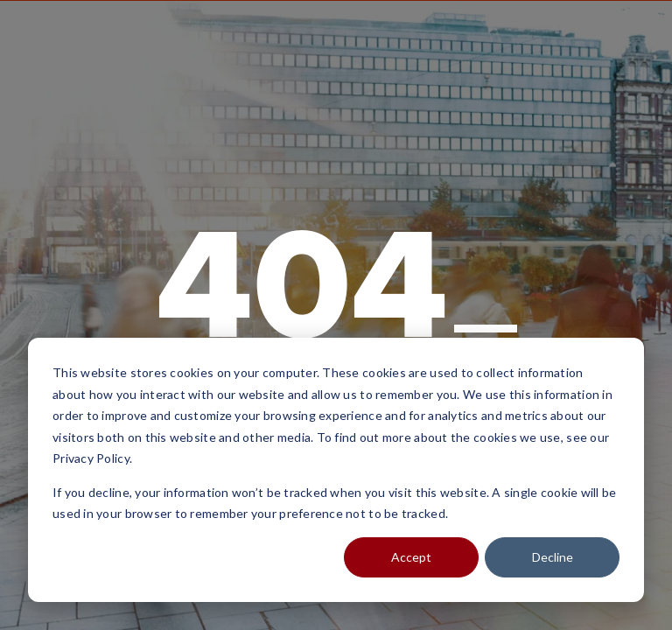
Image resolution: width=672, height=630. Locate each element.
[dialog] (336, 470)
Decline (553, 557)
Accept (411, 557)
